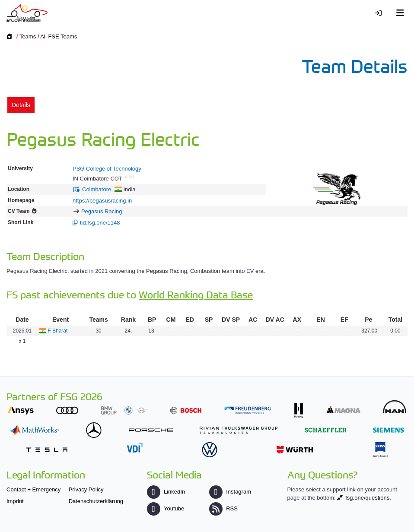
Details (21, 105)
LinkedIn (166, 492)
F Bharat (57, 331)
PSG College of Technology (107, 169)
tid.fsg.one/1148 (100, 223)
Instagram (230, 492)
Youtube (166, 508)
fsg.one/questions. (368, 498)
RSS (223, 508)
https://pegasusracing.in (102, 201)
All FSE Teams (59, 36)
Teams (28, 36)
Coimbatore (97, 189)
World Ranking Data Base (196, 294)
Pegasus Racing (102, 211)
